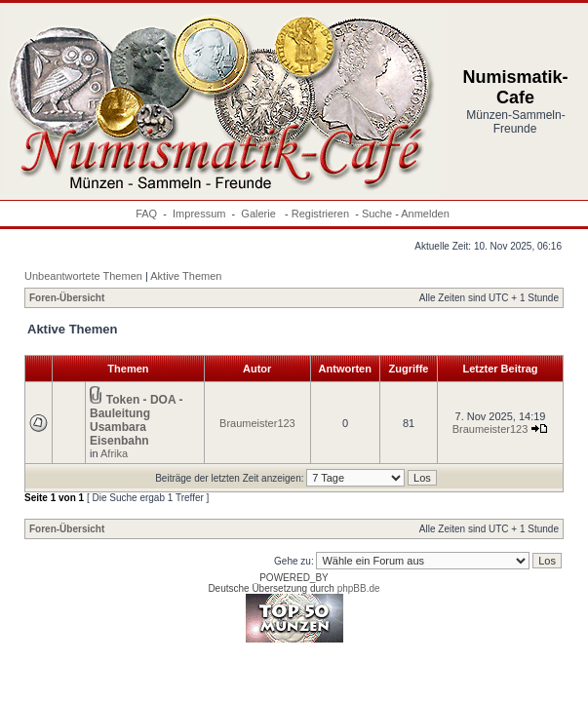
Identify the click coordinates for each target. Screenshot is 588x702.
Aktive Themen (186, 276)
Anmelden (425, 214)
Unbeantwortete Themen (83, 276)
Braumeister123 (257, 423)
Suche (377, 214)
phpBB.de (359, 588)
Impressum (199, 214)
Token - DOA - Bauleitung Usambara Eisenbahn (136, 420)
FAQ (146, 214)
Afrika (114, 453)
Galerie (260, 214)
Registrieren (320, 214)
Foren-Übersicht (67, 298)
